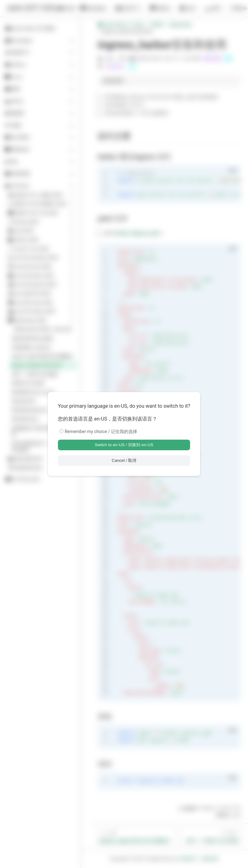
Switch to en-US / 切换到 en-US (124, 445)
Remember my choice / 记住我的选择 (101, 431)
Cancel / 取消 (124, 460)
